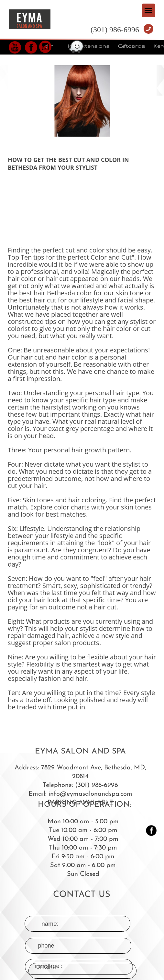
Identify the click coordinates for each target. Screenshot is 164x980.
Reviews (87, 58)
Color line (54, 58)
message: (82, 931)
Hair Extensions (87, 46)
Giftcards (132, 46)
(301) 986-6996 (115, 30)
